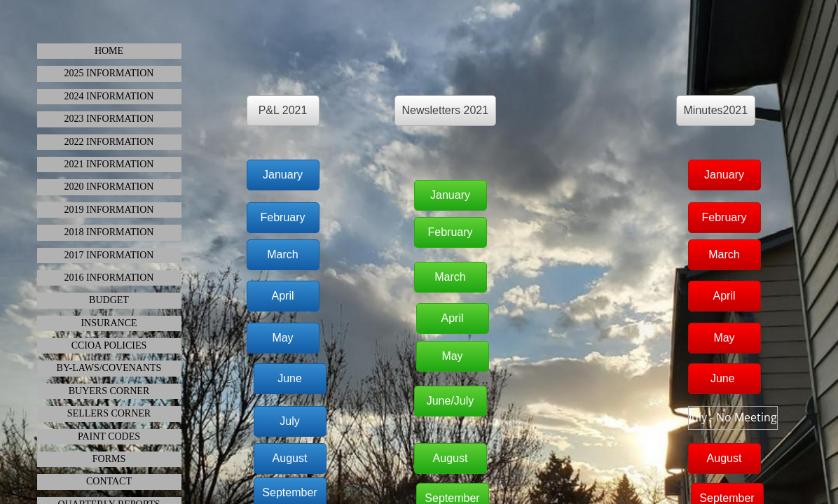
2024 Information (109, 96)
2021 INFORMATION (109, 164)
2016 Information (109, 278)
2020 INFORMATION (109, 187)
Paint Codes (109, 436)
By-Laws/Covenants (109, 368)
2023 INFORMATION (109, 119)
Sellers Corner (109, 413)
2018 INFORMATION (109, 232)
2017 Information (109, 255)
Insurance (109, 323)
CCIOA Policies (109, 345)
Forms (109, 459)
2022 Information (109, 142)
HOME (109, 51)
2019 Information (109, 210)
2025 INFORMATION (109, 73)
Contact (109, 481)
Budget (109, 300)
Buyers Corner (109, 391)
